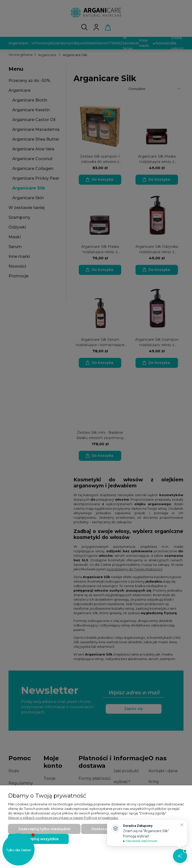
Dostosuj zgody (106, 829)
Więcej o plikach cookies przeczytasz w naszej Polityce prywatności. (63, 818)
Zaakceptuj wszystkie (38, 839)
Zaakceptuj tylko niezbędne (44, 829)
